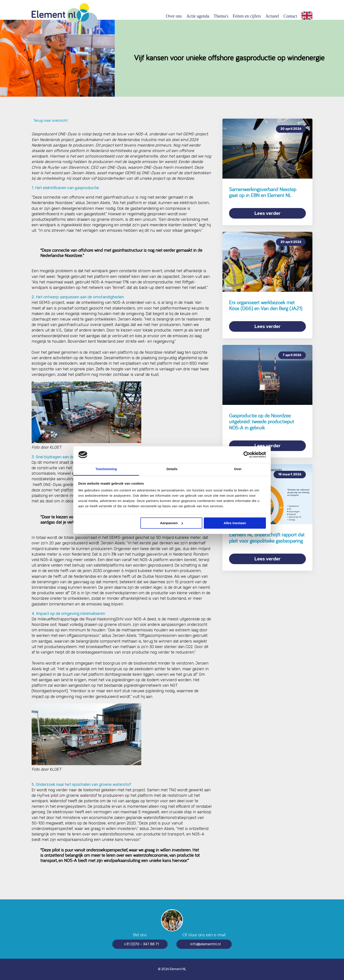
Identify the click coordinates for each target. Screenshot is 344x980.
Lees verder (267, 213)
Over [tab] (238, 469)
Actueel (272, 16)
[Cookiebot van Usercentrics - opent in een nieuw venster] (247, 455)
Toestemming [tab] (106, 469)
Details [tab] (172, 469)
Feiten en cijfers (247, 16)
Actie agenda (198, 16)
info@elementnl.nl (205, 944)
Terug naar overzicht (50, 121)
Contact (290, 16)
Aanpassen (172, 523)
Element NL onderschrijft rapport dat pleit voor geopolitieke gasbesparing (267, 538)
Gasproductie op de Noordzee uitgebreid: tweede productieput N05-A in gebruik (262, 422)
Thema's (221, 16)
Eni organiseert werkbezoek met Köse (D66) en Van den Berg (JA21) (266, 305)
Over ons (174, 16)
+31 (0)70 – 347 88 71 (141, 944)
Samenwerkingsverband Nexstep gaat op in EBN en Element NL (263, 192)
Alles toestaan (235, 523)
